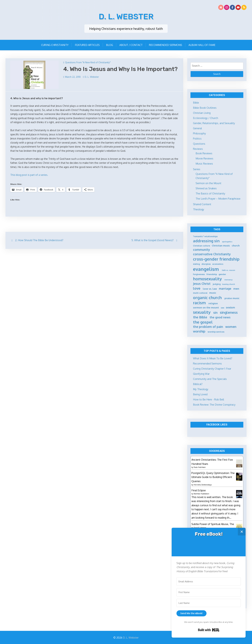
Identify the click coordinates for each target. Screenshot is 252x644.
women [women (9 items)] (231, 326)
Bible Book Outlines (205, 107)
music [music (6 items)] (213, 292)
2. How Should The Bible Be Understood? (39, 240)
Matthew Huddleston (201, 493)
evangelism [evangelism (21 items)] (206, 269)
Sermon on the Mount (208, 183)
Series (197, 169)
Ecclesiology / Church (206, 118)
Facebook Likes (217, 424)
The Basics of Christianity (210, 193)
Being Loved (200, 394)
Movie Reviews (204, 158)
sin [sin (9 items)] (215, 312)
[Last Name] (209, 603)
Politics (197, 138)
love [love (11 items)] (197, 288)
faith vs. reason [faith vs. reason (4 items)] (229, 270)
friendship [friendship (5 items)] (212, 274)
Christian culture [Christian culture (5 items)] (202, 245)
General (197, 128)
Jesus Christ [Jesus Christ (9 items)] (202, 283)
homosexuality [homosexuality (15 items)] (207, 278)
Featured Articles (87, 44)
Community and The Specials (210, 378)
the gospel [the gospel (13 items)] (203, 322)
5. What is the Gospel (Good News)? (153, 240)
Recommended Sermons (166, 44)
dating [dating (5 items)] (196, 263)
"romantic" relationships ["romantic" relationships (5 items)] (205, 236)
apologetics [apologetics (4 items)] (227, 241)
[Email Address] (209, 582)
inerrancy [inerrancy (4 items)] (229, 279)
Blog (110, 44)
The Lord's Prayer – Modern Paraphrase (218, 198)
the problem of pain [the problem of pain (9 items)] (208, 326)
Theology (199, 209)
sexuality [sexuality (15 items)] (202, 312)
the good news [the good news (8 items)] (220, 317)
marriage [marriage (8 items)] (225, 288)
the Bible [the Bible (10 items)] (200, 317)
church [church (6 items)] (236, 245)
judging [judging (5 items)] (217, 284)
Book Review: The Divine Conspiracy (214, 404)
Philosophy (199, 133)
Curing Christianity (55, 44)
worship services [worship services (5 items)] (216, 331)
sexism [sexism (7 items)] (230, 307)
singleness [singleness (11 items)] (229, 312)
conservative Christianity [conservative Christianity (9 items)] (212, 254)
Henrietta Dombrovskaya (203, 484)
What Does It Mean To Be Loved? (213, 358)
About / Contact (131, 44)
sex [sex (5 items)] (223, 307)
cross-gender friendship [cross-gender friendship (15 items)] (216, 258)
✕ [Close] (242, 532)
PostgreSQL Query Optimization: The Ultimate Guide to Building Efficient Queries (213, 476)
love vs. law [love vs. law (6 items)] (210, 288)
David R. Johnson (200, 527)
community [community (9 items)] (202, 249)
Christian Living (202, 112)
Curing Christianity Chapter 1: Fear (212, 368)
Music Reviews (204, 163)
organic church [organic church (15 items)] (207, 297)
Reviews (198, 148)
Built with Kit (209, 630)
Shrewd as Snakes (206, 188)
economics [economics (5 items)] (218, 263)
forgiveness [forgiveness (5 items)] (199, 274)
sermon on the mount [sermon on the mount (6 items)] (206, 307)
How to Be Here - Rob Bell (209, 399)
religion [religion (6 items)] (213, 303)
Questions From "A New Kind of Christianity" (88, 62)
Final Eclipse (199, 490)
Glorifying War (201, 373)
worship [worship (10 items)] (199, 331)
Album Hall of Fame (202, 44)
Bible (196, 102)
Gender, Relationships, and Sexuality (214, 123)
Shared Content (202, 204)
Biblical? (198, 384)
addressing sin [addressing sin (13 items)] (206, 240)
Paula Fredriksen (200, 467)
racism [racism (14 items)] (199, 302)
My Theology (201, 389)
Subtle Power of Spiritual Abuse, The (213, 523)
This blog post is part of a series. (29, 174)
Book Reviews (204, 153)
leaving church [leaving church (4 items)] (229, 284)
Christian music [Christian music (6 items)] (221, 245)
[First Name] (209, 592)
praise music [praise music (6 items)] (232, 298)
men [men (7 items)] (236, 288)
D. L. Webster (126, 16)
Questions (199, 143)
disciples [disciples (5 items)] (206, 263)
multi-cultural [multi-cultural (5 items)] (200, 292)
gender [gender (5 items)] (222, 274)
